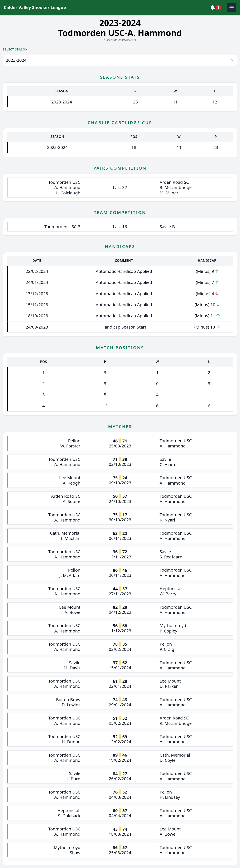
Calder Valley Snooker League (35, 7)
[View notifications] (217, 8)
